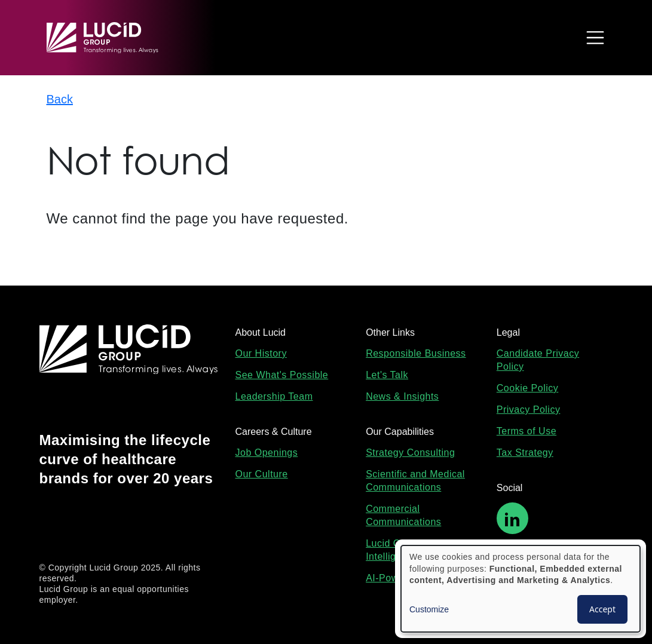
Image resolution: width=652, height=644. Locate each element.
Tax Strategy (525, 453)
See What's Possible (282, 375)
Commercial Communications (403, 515)
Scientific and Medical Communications (415, 481)
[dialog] (521, 589)
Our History (261, 353)
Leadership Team (274, 396)
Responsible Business (416, 353)
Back (60, 99)
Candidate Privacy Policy (538, 360)
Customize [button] (429, 609)
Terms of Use (527, 431)
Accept (602, 609)
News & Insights (402, 396)
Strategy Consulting (410, 453)
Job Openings (267, 453)
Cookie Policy (527, 388)
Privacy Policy (529, 410)
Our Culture (262, 474)
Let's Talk (387, 375)
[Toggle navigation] (592, 38)
